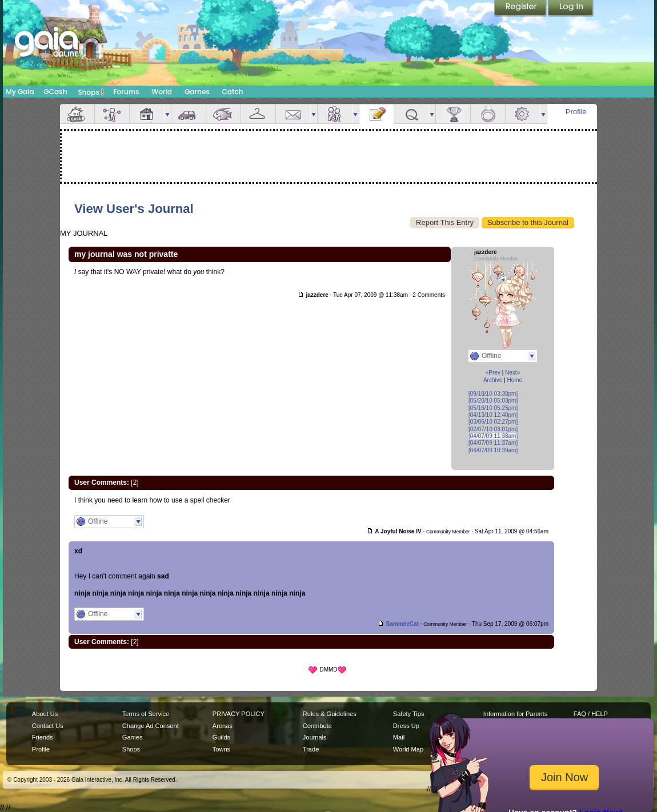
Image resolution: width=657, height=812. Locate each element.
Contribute (317, 726)
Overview (77, 114)
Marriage (488, 114)
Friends (335, 114)
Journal (376, 114)
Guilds (221, 737)
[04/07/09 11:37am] (493, 443)
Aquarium (223, 114)
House (147, 114)
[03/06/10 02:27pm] (493, 422)
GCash (56, 92)
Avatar (112, 114)
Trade (311, 749)
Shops (91, 92)
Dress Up (406, 726)
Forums (126, 92)
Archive (493, 380)
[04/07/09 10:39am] (493, 450)
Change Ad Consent (151, 726)
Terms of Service (146, 714)
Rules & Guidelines (330, 714)
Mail (293, 114)
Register (521, 9)
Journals (315, 737)
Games (197, 92)
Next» (512, 373)
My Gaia (20, 92)
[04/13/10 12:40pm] (493, 415)
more (167, 114)
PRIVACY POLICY (239, 714)
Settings (523, 114)
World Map (408, 749)
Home (514, 380)
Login (571, 9)
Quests (411, 114)
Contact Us (48, 726)
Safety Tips (409, 714)
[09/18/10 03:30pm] (493, 394)
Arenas (223, 726)
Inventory (258, 114)
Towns (221, 749)
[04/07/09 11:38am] (493, 436)
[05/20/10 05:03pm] (493, 401)
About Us (45, 714)
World (162, 92)
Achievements (453, 114)
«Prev (493, 373)
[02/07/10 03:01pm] (493, 429)
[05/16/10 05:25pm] (493, 408)
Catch (233, 92)
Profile (576, 112)
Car (189, 114)
